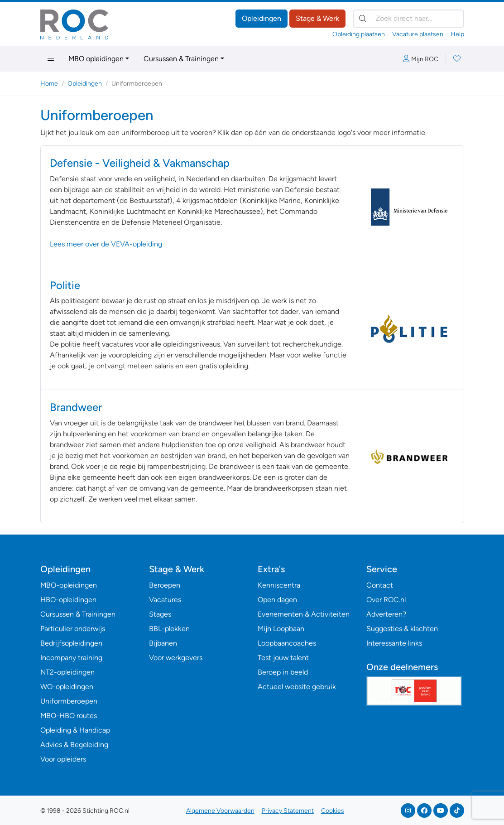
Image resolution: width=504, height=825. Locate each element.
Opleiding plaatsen (359, 34)
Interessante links (394, 643)
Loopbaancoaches (287, 643)
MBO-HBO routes (69, 716)
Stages (160, 614)
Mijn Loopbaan (281, 629)
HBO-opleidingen (68, 600)
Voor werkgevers (176, 658)
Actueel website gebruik (297, 687)
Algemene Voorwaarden (220, 811)
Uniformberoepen (69, 701)
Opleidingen (262, 18)
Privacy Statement (288, 811)
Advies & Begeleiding (74, 745)
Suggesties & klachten (402, 629)
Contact (380, 585)
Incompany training (71, 658)
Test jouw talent (283, 658)
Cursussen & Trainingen (181, 59)
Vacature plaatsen (418, 34)
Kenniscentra (279, 585)
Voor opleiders (63, 759)
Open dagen (277, 600)
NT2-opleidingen (67, 672)
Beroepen (165, 585)
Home (49, 84)
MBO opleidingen (96, 59)
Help (457, 34)
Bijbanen (163, 643)
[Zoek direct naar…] (408, 19)
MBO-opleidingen (69, 585)
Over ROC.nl (386, 600)
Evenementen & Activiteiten (304, 614)
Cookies (333, 811)
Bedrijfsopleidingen (71, 643)
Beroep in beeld (283, 672)
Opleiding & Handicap (75, 730)
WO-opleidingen (67, 687)
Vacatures (165, 600)
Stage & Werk (317, 18)
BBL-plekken (169, 629)
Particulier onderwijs (73, 629)
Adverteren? (386, 614)
